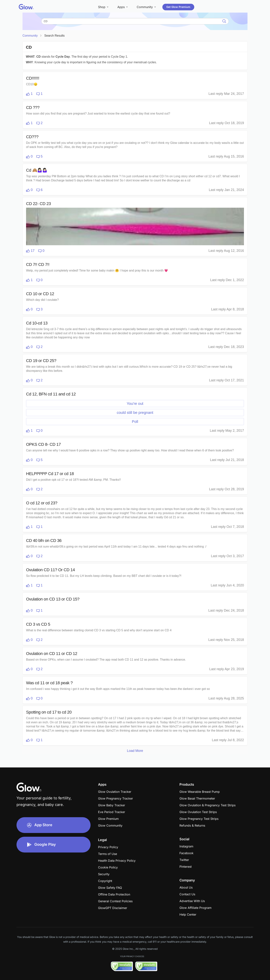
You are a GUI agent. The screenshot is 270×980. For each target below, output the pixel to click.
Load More (135, 751)
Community (30, 36)
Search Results (54, 36)
